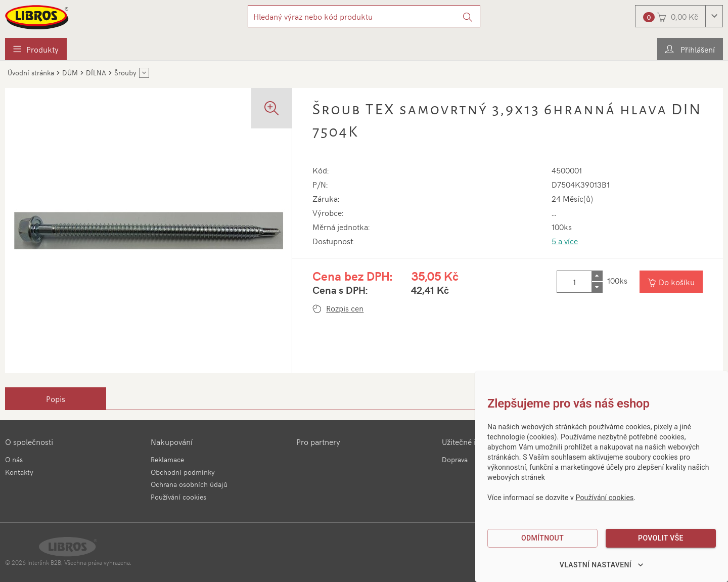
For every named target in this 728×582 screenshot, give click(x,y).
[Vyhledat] (468, 16)
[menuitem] (36, 49)
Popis (56, 398)
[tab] (56, 398)
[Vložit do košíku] (671, 282)
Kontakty (19, 472)
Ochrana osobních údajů (189, 484)
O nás (14, 459)
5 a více (565, 241)
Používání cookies (178, 497)
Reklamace (167, 459)
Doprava (455, 459)
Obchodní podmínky (183, 472)
